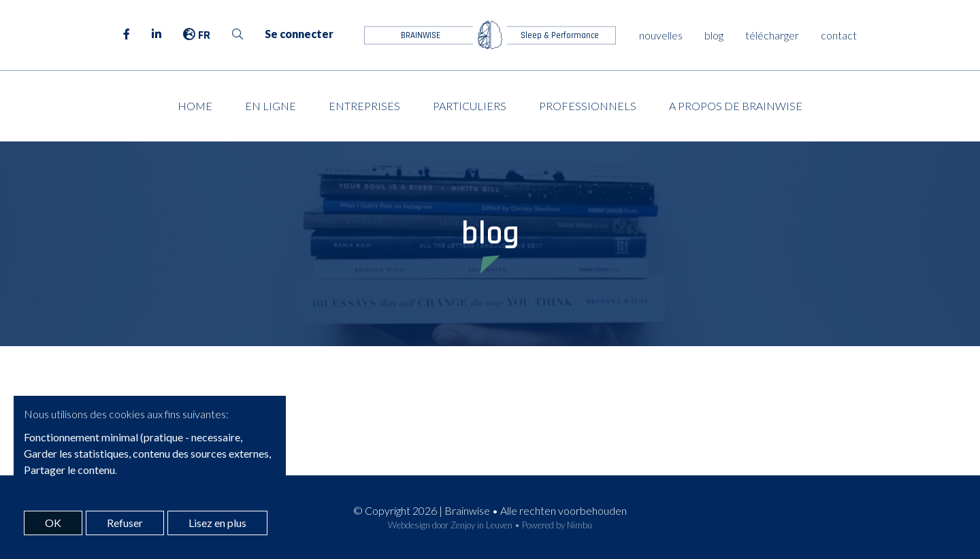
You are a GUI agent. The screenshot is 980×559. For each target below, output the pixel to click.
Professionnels (588, 106)
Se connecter (299, 34)
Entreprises (364, 106)
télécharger (772, 35)
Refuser (125, 523)
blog (714, 35)
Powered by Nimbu (557, 525)
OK (53, 523)
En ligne (271, 106)
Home (195, 106)
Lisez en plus (217, 523)
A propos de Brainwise (736, 106)
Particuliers (470, 106)
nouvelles (661, 35)
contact (839, 35)
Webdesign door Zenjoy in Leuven (450, 525)
